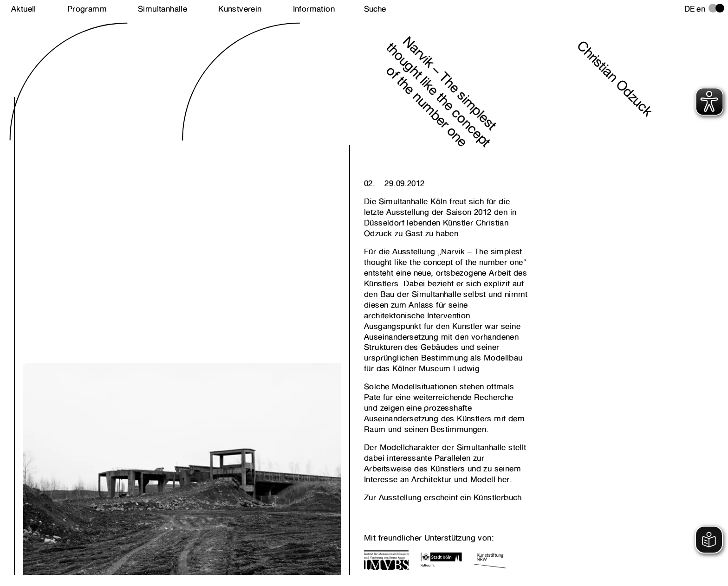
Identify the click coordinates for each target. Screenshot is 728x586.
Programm (87, 9)
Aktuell (24, 9)
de (690, 9)
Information (314, 9)
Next (103, 453)
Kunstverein (240, 9)
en (701, 9)
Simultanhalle (162, 9)
